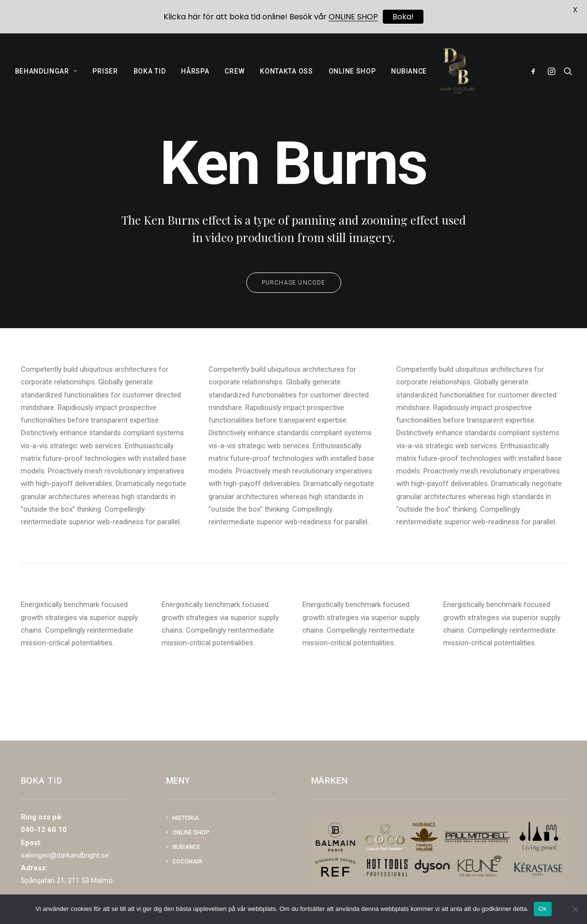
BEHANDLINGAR (46, 77)
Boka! (403, 17)
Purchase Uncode (294, 306)
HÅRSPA (195, 77)
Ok (543, 909)
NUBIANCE (409, 77)
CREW (234, 77)
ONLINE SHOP (352, 77)
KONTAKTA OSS (286, 77)
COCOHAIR (187, 862)
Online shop (191, 833)
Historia (186, 818)
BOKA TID (150, 77)
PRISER (105, 77)
